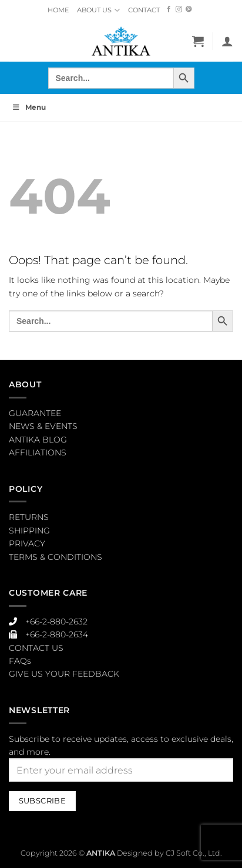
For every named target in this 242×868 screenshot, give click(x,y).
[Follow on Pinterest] (189, 10)
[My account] (227, 41)
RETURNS (29, 517)
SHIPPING (29, 531)
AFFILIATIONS (38, 452)
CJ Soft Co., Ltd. (194, 853)
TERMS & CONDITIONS (56, 557)
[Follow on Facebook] (169, 10)
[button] (198, 41)
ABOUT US (98, 10)
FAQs (20, 661)
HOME (58, 10)
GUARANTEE (35, 413)
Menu (29, 107)
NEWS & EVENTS (43, 426)
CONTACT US (36, 648)
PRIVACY (27, 543)
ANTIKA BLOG (38, 440)
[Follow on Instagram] (179, 10)
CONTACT (144, 10)
